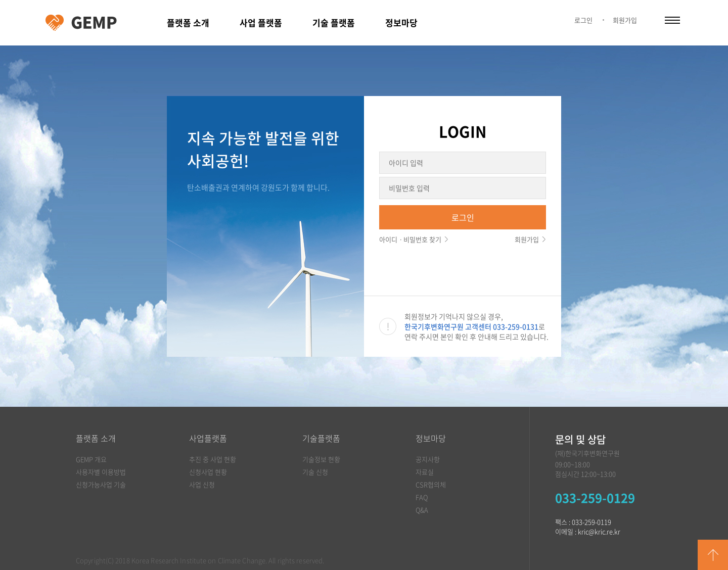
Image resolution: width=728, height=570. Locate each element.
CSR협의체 (431, 484)
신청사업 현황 (208, 472)
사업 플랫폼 (261, 22)
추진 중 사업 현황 (213, 459)
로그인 (583, 20)
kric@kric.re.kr (599, 531)
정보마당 (401, 22)
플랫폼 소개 (188, 22)
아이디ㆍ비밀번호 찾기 (410, 239)
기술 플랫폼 (334, 22)
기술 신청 (315, 472)
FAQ (422, 497)
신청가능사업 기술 (101, 484)
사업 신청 (202, 484)
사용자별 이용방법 (101, 472)
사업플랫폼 (208, 438)
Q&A (422, 510)
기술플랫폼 (321, 438)
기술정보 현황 (321, 459)
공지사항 (428, 459)
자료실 (425, 472)
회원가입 (625, 20)
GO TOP (713, 555)
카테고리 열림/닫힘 (672, 20)
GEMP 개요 (91, 459)
